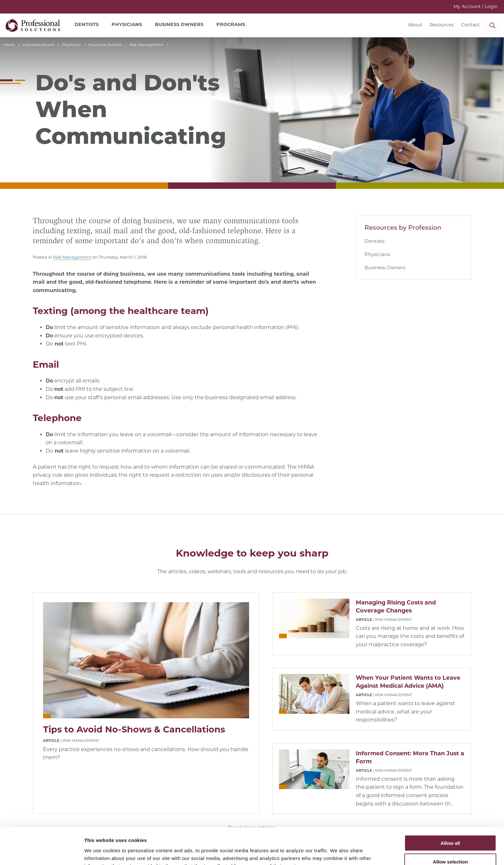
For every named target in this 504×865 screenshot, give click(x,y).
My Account (476, 6)
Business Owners (385, 267)
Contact (470, 25)
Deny (450, 846)
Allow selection (450, 828)
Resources (442, 25)
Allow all (450, 809)
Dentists (374, 241)
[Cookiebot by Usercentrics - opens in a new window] (42, 852)
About (415, 25)
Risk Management (72, 257)
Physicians (377, 254)
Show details (337, 852)
